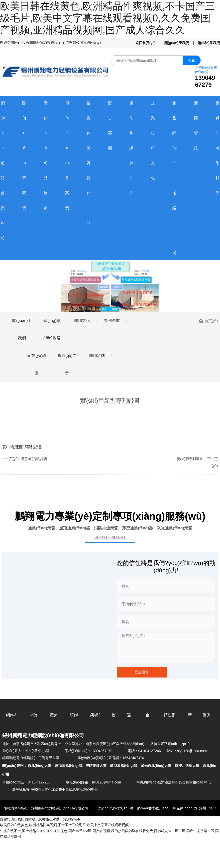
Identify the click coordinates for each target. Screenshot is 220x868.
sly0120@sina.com (192, 751)
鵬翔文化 (82, 321)
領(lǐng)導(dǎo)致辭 (52, 329)
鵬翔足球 (97, 355)
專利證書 (112, 321)
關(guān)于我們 (177, 43)
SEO (212, 808)
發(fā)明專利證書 (34, 459)
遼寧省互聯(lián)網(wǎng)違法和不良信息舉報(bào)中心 (55, 789)
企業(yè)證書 (37, 364)
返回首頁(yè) (146, 43)
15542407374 (133, 758)
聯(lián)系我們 (209, 43)
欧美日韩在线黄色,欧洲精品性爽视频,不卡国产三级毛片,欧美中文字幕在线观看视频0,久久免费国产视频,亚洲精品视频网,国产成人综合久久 (108, 18)
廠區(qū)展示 (67, 364)
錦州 (203, 808)
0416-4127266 (149, 751)
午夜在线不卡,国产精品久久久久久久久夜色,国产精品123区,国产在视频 (55, 831)
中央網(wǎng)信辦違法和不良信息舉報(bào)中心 (174, 782)
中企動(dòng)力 (185, 808)
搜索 (192, 60)
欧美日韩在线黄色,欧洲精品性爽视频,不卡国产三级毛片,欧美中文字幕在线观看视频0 (65, 825)
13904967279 (205, 81)
